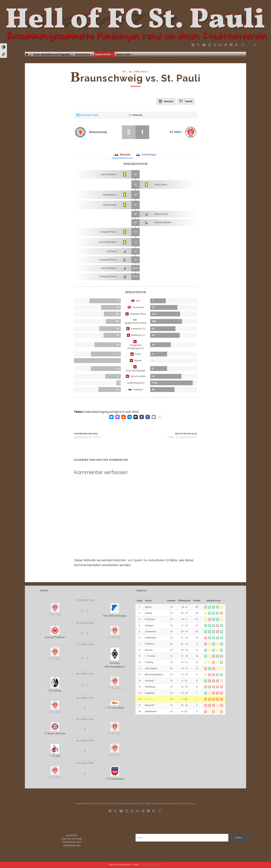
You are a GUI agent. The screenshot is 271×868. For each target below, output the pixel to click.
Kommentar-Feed (72, 842)
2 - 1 (85, 685)
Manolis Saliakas (163, 223)
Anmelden (72, 835)
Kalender (166, 101)
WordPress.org (72, 846)
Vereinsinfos (84, 54)
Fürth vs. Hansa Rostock (182, 437)
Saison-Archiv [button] (104, 54)
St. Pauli (176, 132)
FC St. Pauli (55, 614)
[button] (111, 417)
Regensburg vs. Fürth (87, 437)
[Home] (28, 54)
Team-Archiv (125, 54)
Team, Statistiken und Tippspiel (53, 54)
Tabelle (186, 101)
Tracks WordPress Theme (123, 865)
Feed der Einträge (72, 839)
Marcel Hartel (161, 214)
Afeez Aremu (161, 185)
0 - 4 (85, 658)
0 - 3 (85, 611)
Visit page (135, 22)
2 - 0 (85, 633)
